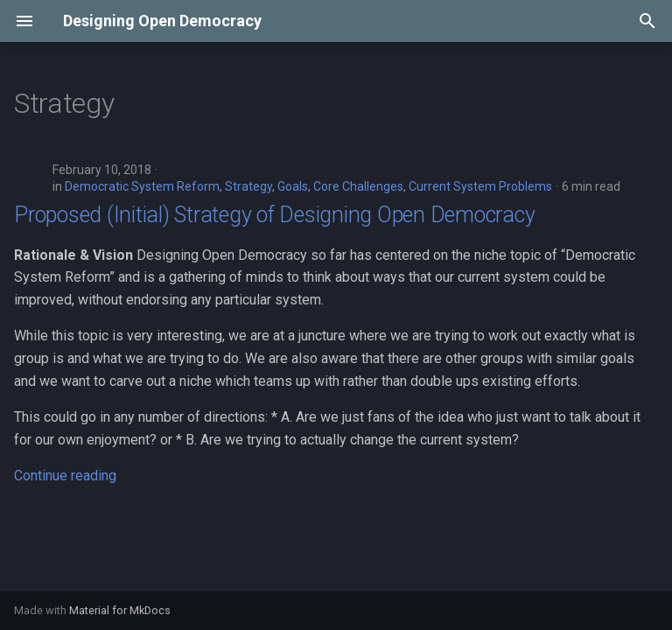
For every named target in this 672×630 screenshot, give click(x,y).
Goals (293, 186)
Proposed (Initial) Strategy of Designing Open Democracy (274, 215)
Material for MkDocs (120, 610)
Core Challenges (358, 186)
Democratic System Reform (142, 186)
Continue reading (65, 476)
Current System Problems (480, 186)
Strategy (248, 186)
